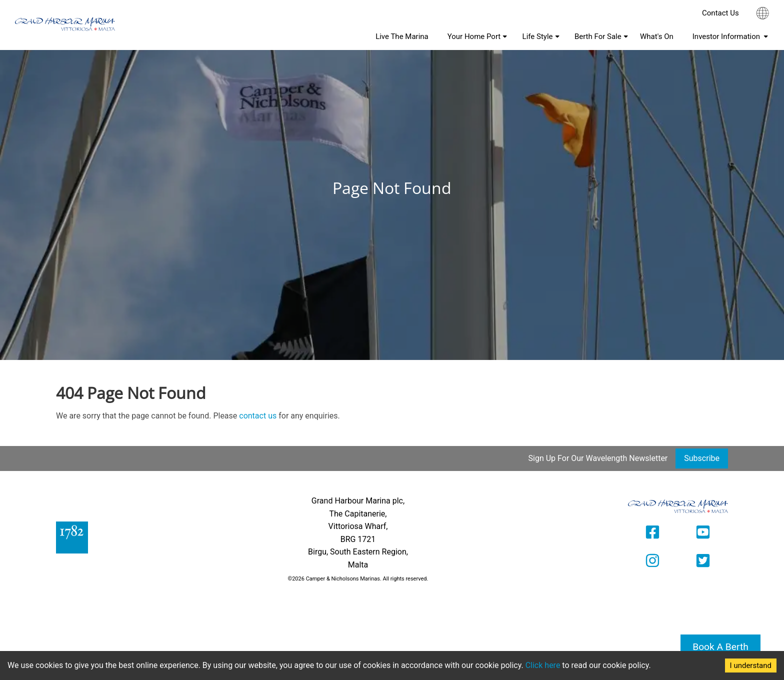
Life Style (538, 36)
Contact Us (720, 13)
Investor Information (726, 36)
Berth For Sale (598, 36)
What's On (657, 36)
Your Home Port (474, 36)
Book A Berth (720, 647)
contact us (258, 416)
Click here (543, 665)
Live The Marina (402, 36)
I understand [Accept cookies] (751, 665)
